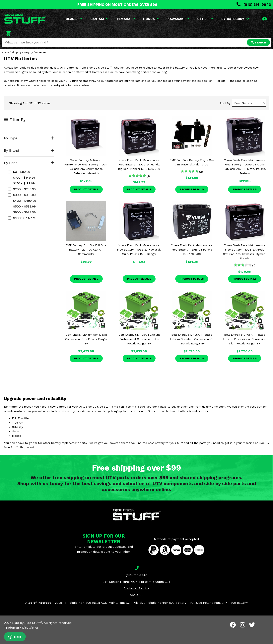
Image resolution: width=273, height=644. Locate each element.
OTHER (205, 19)
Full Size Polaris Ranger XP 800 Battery (219, 603)
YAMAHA (126, 19)
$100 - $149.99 (22, 177)
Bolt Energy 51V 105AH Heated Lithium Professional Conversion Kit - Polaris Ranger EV (245, 339)
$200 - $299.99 (22, 189)
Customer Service (136, 588)
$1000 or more (22, 218)
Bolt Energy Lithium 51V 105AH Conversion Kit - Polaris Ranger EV (86, 339)
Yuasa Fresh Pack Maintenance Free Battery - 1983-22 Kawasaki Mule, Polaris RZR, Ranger (139, 250)
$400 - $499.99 (22, 201)
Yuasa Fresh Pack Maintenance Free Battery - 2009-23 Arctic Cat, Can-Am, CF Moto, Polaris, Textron (245, 167)
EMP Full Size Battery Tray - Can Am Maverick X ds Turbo (192, 162)
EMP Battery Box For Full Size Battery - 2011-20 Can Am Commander (86, 250)
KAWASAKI (178, 19)
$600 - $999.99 (22, 212)
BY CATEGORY (235, 19)
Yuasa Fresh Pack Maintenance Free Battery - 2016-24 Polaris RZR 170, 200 (192, 250)
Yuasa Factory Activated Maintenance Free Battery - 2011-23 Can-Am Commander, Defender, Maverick (86, 167)
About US (137, 595)
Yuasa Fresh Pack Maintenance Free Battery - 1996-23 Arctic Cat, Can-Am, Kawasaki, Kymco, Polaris (245, 252)
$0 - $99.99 (19, 172)
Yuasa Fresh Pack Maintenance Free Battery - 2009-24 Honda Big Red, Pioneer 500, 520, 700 (139, 164)
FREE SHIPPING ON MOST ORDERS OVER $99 (117, 4)
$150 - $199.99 (21, 183)
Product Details (86, 189)
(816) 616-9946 (254, 4)
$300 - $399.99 (22, 195)
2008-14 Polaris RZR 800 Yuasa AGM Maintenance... (92, 603)
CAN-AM (100, 19)
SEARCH (258, 42)
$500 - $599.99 (22, 206)
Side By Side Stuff (27, 623)
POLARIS (73, 19)
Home (5, 52)
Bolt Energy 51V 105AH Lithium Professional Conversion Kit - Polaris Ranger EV (139, 339)
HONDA (151, 19)
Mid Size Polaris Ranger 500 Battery (160, 603)
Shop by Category (22, 52)
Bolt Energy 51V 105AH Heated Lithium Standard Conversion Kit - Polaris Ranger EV (192, 339)
